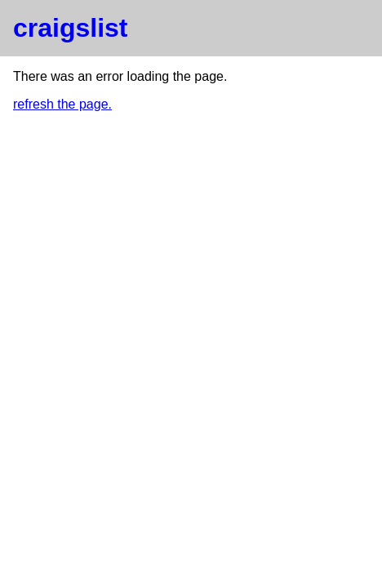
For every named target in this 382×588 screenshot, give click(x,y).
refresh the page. (62, 104)
